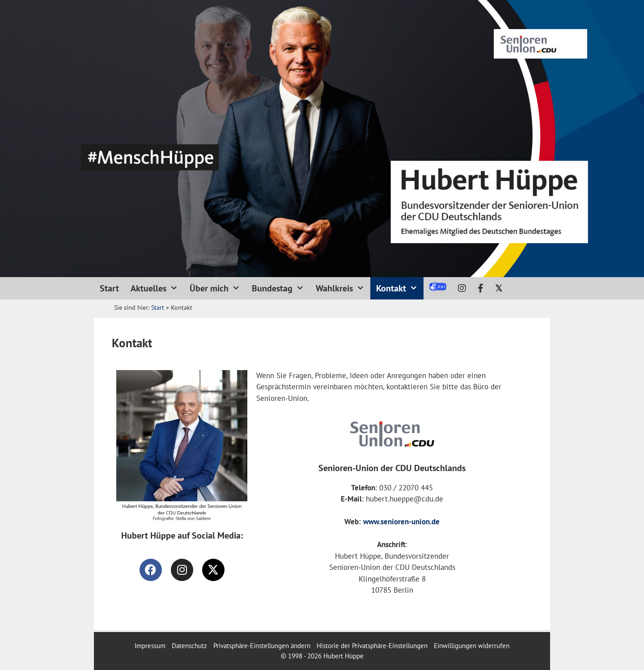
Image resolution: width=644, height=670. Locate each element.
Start (109, 288)
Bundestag (281, 288)
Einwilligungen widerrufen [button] (472, 646)
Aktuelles (157, 288)
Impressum (151, 646)
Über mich (218, 288)
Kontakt (400, 288)
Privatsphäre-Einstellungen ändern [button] (262, 646)
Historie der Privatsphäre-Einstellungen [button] (372, 646)
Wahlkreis (343, 288)
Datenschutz (189, 646)
